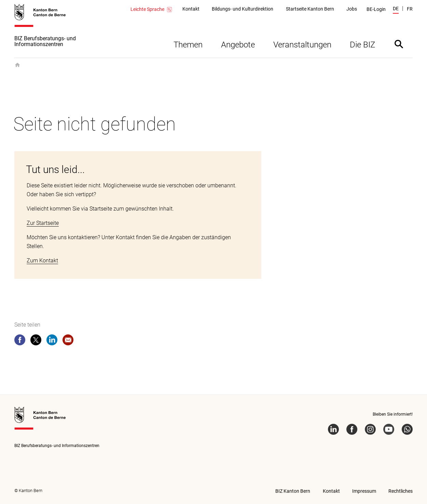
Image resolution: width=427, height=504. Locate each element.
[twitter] (36, 341)
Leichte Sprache (152, 10)
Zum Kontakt (42, 261)
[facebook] (20, 341)
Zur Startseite (43, 223)
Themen (188, 45)
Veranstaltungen (302, 45)
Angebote (238, 45)
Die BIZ (362, 45)
